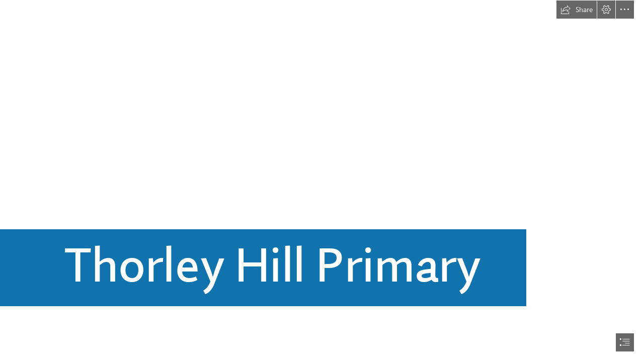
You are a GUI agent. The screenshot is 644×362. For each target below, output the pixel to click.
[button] (577, 10)
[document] (322, 181)
